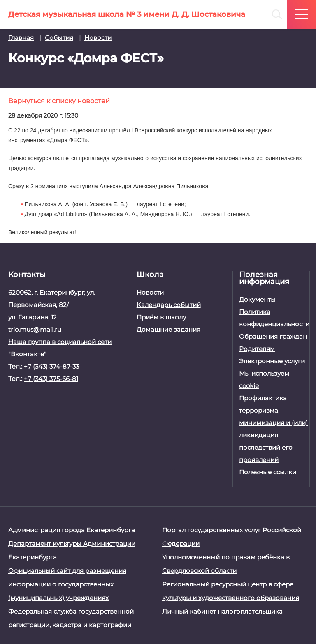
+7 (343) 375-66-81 (51, 379)
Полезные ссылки (268, 472)
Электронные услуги (272, 361)
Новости (150, 292)
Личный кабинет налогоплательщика (222, 611)
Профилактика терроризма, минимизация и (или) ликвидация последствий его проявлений (273, 429)
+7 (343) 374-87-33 (51, 366)
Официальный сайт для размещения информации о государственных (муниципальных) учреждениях (67, 584)
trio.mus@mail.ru (35, 329)
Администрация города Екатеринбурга (72, 530)
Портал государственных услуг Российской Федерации (232, 537)
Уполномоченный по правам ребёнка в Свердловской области (226, 564)
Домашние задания (168, 329)
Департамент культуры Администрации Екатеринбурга (72, 550)
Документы (257, 299)
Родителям (257, 349)
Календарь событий (169, 305)
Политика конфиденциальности (273, 318)
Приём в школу (161, 317)
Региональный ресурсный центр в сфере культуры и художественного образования (231, 591)
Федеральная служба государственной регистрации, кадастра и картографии (71, 618)
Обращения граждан (273, 336)
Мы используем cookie (264, 380)
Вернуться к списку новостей (59, 101)
